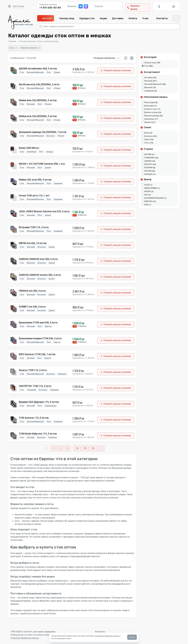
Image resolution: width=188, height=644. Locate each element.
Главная (12, 41)
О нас (147, 18)
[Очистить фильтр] (13, 48)
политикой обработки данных (107, 636)
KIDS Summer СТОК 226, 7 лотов (37, 354)
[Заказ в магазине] (107, 58)
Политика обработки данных (25, 638)
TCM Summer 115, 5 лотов (34, 418)
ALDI (146, 195)
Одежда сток (87, 18)
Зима (147, 139)
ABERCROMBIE (151, 188)
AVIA (146, 205)
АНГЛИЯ (148, 154)
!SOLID (147, 185)
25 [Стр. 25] (85, 448)
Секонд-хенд (67, 18)
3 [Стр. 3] (61, 448)
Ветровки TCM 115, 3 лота (34, 227)
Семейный (149, 91)
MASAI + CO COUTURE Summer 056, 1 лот (42, 164)
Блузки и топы (150, 109)
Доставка (118, 18)
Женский (148, 81)
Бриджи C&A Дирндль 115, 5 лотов (39, 402)
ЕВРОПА (148, 164)
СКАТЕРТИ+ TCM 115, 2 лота (35, 386)
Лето (146, 143)
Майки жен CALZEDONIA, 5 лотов (38, 100)
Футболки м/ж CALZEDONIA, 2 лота (39, 84)
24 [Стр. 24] (77, 448)
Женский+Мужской (153, 84)
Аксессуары (150, 102)
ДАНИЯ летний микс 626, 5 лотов (38, 68)
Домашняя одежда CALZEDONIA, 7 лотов (42, 132)
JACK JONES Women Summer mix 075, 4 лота (44, 211)
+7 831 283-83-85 (50, 8)
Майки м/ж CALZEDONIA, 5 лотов (38, 116)
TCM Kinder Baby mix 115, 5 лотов (38, 434)
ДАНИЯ (147, 161)
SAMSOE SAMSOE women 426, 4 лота (40, 275)
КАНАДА (148, 174)
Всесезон (148, 136)
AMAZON (148, 201)
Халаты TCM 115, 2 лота (33, 370)
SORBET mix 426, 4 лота (32, 307)
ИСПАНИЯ (148, 168)
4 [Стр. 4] (68, 448)
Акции (103, 18)
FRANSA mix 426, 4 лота (32, 291)
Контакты (162, 18)
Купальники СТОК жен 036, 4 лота (38, 322)
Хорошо (132, 637)
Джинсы (148, 122)
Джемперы (149, 119)
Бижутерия (149, 106)
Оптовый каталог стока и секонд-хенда (39, 41)
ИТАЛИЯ (148, 171)
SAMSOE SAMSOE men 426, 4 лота (38, 259)
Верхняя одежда (152, 116)
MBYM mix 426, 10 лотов (33, 243)
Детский (148, 78)
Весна (147, 133)
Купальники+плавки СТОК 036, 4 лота (40, 338)
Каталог (46, 18)
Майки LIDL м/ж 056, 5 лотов (35, 180)
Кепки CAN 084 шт (29, 148)
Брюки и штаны (151, 112)
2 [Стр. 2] (54, 448)
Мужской (148, 87)
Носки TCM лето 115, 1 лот (34, 195)
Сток (146, 66)
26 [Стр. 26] (93, 448)
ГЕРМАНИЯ (149, 158)
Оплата (133, 18)
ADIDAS (148, 191)
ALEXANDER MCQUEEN (154, 198)
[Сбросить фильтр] (30, 48)
